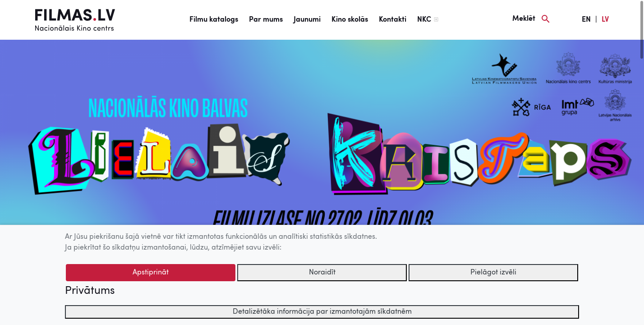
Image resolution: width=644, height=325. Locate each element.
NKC (424, 20)
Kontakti (393, 20)
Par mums (266, 20)
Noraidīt (322, 273)
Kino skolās (350, 20)
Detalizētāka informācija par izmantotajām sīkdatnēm (322, 312)
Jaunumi (307, 20)
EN (586, 20)
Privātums (90, 291)
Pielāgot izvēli (493, 273)
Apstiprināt (151, 273)
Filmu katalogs (214, 20)
